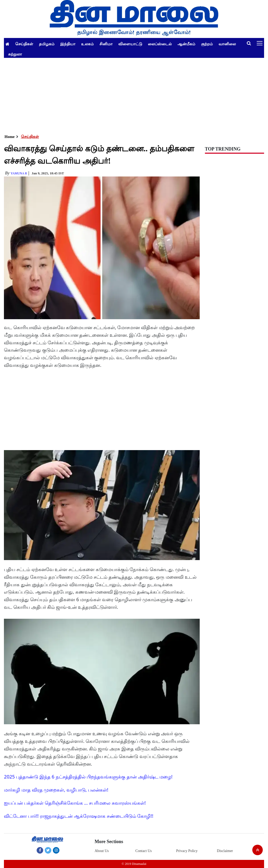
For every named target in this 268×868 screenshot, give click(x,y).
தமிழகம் (47, 44)
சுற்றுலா (15, 54)
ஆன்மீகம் (186, 44)
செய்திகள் (24, 44)
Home (9, 137)
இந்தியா (68, 44)
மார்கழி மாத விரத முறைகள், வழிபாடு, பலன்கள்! (56, 790)
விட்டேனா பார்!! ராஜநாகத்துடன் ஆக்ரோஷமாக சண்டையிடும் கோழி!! (79, 816)
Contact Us (144, 851)
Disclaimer (225, 851)
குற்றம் (207, 44)
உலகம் (87, 44)
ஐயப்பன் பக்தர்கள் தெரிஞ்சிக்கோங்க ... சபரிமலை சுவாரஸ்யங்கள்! (75, 803)
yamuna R (19, 173)
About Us (102, 851)
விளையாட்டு (130, 44)
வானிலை (227, 44)
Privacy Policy (187, 851)
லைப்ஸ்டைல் (160, 44)
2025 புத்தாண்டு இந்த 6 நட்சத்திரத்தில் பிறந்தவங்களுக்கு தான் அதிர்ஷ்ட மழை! (88, 777)
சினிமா (106, 44)
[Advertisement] (134, 95)
